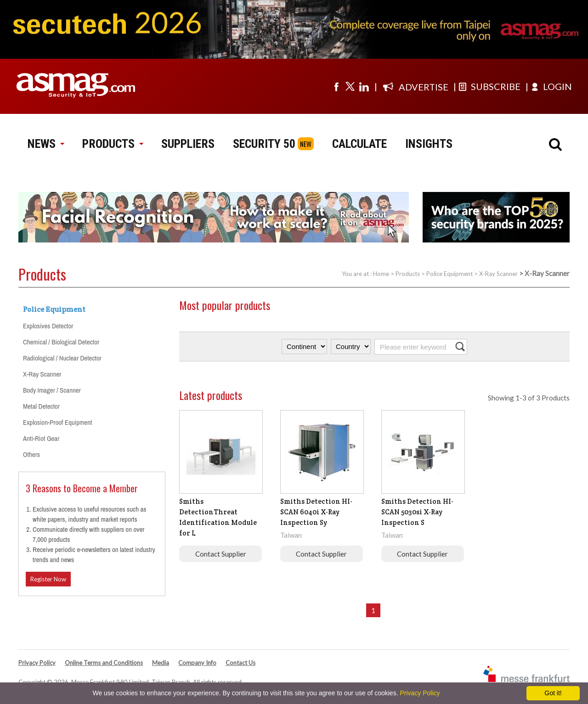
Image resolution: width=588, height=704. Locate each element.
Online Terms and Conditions (104, 663)
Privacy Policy (37, 663)
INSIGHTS (429, 144)
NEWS (46, 144)
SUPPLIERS (188, 144)
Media (161, 663)
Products (408, 274)
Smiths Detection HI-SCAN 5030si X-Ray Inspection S (417, 512)
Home (381, 274)
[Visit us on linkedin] (364, 86)
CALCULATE (359, 144)
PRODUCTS (113, 144)
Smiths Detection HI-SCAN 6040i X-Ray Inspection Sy (316, 512)
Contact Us (240, 663)
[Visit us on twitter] (350, 86)
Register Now (48, 579)
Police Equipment (449, 274)
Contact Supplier (221, 554)
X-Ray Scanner (498, 274)
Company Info (197, 663)
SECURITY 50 (264, 144)
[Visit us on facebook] (336, 86)
